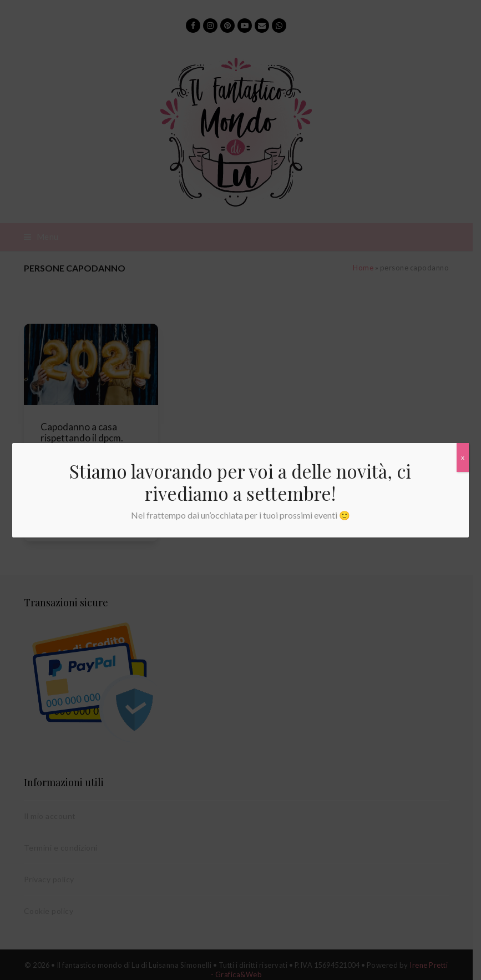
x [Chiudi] (463, 457)
